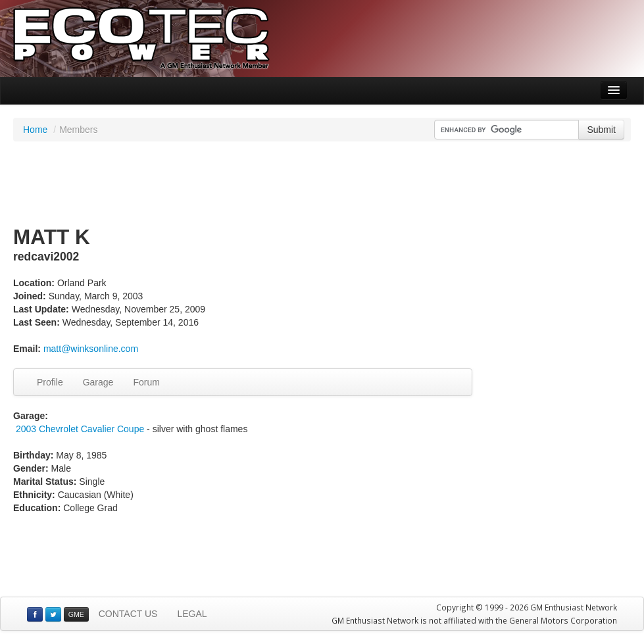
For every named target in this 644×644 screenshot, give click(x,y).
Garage (98, 382)
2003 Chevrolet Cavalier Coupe (80, 429)
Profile (50, 382)
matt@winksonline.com (91, 349)
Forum (146, 382)
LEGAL (192, 614)
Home (35, 130)
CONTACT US (128, 614)
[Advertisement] (322, 184)
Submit (601, 130)
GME (76, 614)
